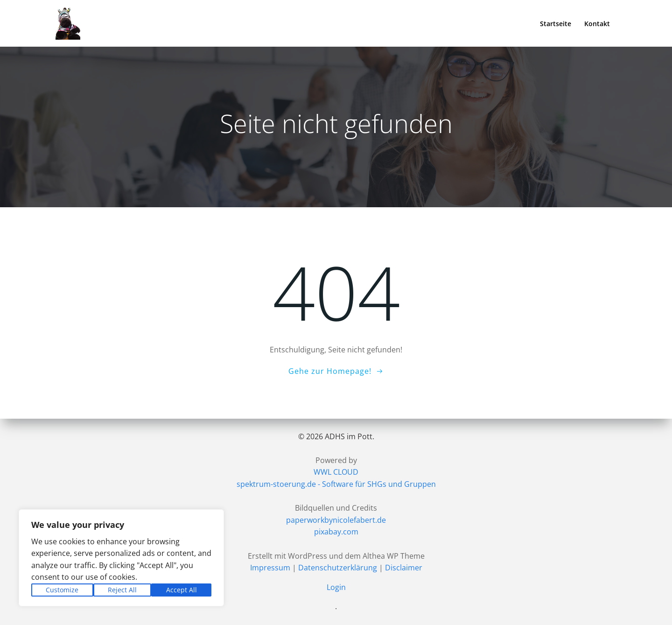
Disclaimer (404, 568)
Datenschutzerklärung (338, 568)
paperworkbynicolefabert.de (336, 520)
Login (336, 587)
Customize (62, 590)
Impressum (270, 568)
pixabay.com (336, 532)
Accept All (182, 590)
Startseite (556, 24)
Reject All (122, 590)
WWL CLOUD (336, 472)
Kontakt (597, 24)
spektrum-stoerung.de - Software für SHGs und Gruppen (336, 484)
